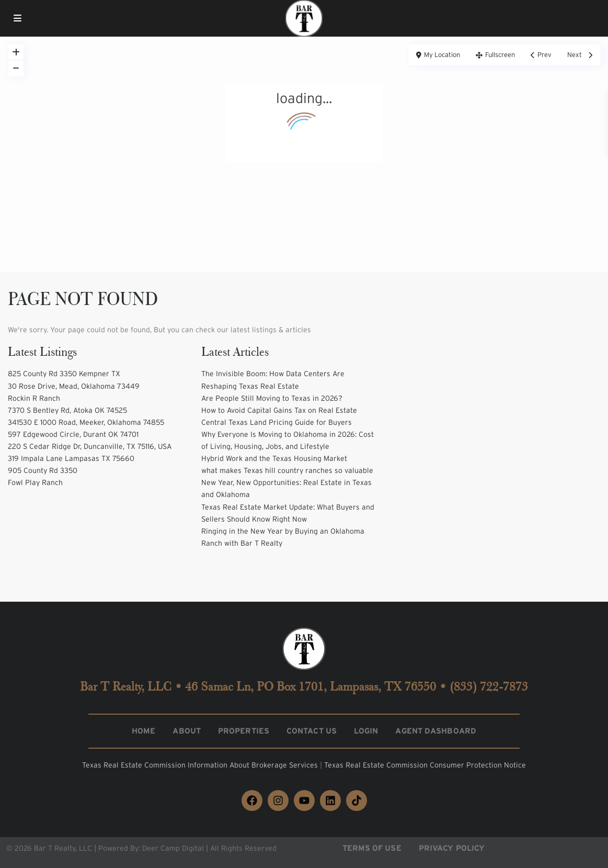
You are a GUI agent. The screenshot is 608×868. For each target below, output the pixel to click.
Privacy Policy (452, 848)
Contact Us (312, 731)
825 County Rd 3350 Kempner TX (64, 374)
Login (366, 731)
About (187, 731)
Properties (244, 731)
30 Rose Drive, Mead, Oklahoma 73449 (74, 386)
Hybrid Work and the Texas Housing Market (274, 458)
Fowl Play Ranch (35, 482)
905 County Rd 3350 (43, 470)
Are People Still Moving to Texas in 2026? (272, 398)
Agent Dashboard (436, 731)
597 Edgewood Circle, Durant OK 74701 (73, 434)
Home (144, 731)
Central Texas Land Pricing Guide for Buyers (277, 422)
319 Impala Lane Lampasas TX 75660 (71, 458)
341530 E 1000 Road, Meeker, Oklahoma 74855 (86, 422)
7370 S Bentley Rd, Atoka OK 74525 (67, 410)
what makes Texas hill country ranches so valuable (287, 470)
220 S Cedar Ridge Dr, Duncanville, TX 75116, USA (90, 446)
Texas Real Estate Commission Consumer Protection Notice (425, 765)
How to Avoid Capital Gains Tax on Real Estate (279, 410)
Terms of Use (372, 848)
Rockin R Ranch (34, 398)
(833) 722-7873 (489, 686)
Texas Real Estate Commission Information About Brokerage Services (201, 765)
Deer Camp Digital (173, 848)
